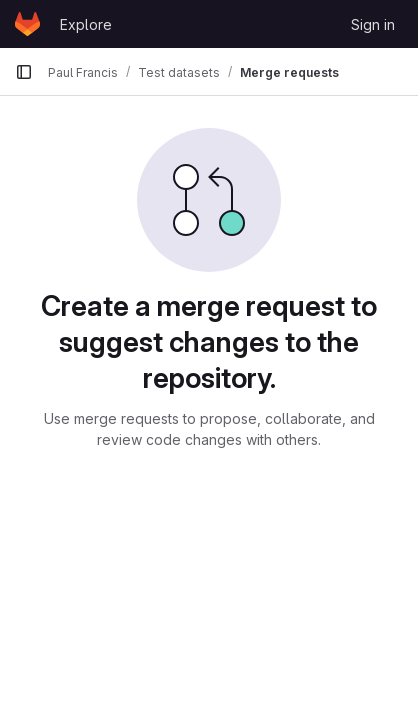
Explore (86, 24)
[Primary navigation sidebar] (24, 72)
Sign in (373, 24)
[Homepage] (27, 24)
